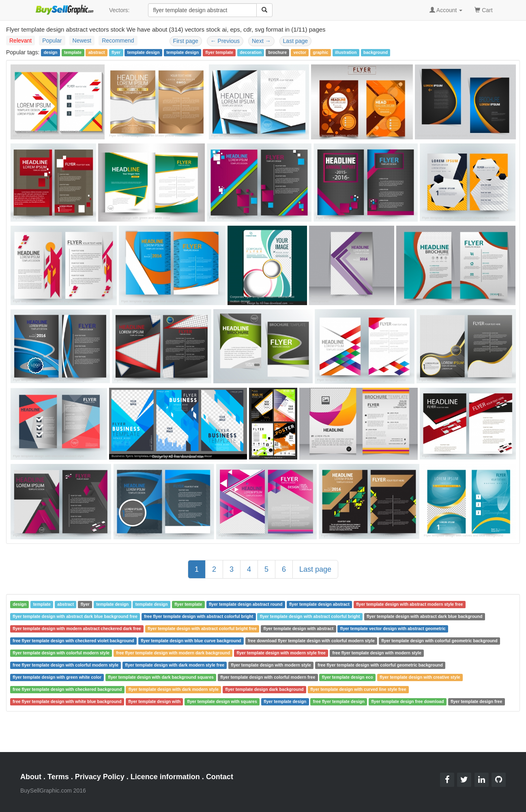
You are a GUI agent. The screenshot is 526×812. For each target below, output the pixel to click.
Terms (58, 777)
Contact (220, 777)
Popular (52, 41)
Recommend (118, 41)
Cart (483, 10)
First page (186, 41)
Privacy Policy (100, 777)
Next (261, 41)
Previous (225, 41)
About (31, 777)
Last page (296, 41)
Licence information (165, 777)
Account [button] (446, 10)
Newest (82, 41)
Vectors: (119, 10)
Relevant (20, 41)
